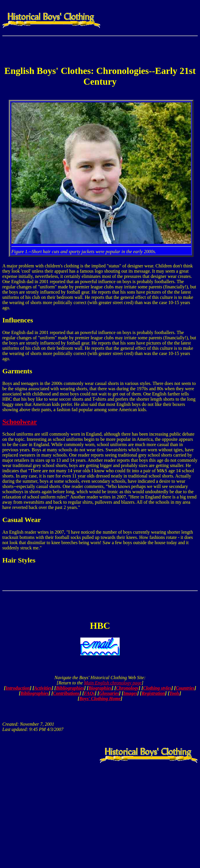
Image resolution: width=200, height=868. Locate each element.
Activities (43, 688)
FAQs (89, 693)
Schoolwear (20, 422)
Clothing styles (157, 688)
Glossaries (109, 693)
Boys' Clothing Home (100, 699)
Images (130, 693)
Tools (175, 693)
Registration (153, 693)
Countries (185, 688)
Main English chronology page (113, 683)
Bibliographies (70, 688)
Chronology (127, 688)
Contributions (66, 693)
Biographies (100, 688)
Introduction (18, 688)
